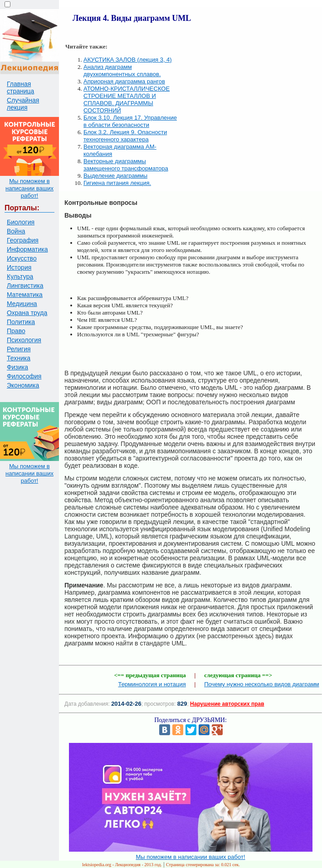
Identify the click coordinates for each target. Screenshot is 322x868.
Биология (21, 222)
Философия (24, 376)
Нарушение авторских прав (227, 704)
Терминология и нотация (152, 684)
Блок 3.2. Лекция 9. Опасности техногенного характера (125, 136)
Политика (21, 322)
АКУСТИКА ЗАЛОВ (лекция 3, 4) (128, 60)
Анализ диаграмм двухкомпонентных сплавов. (122, 70)
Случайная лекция (23, 104)
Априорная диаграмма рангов (124, 81)
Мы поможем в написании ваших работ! (29, 188)
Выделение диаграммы (115, 176)
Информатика (27, 249)
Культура (20, 276)
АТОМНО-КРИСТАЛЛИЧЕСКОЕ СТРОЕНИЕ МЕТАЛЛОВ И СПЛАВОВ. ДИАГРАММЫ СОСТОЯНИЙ (127, 99)
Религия (19, 349)
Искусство (22, 258)
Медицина (22, 304)
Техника (19, 358)
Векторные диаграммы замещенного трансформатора (126, 165)
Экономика (23, 385)
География (23, 240)
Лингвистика (25, 286)
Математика (25, 295)
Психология (24, 340)
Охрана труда (27, 313)
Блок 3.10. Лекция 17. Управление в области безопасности (130, 121)
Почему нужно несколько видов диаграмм (261, 684)
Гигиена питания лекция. (117, 183)
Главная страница (20, 87)
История (19, 267)
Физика (17, 367)
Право (16, 331)
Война (16, 231)
